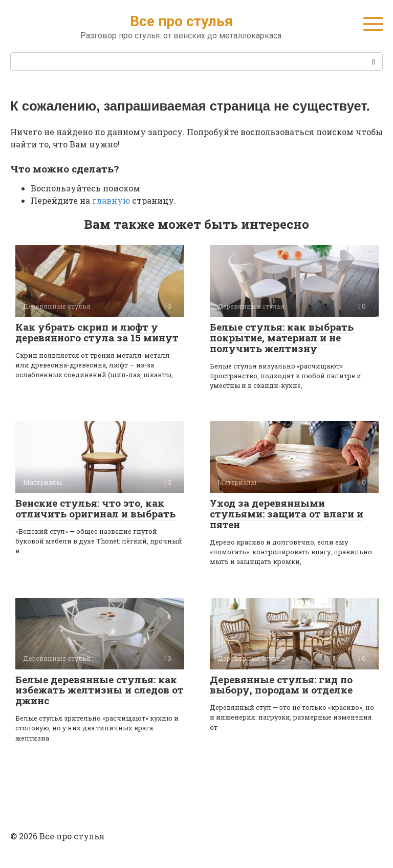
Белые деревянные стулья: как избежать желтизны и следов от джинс (100, 690)
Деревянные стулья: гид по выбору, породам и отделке (281, 685)
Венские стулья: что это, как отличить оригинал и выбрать (95, 508)
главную (111, 200)
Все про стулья (181, 21)
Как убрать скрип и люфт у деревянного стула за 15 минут (97, 332)
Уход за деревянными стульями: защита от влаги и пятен (287, 514)
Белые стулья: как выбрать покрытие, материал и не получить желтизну (282, 338)
